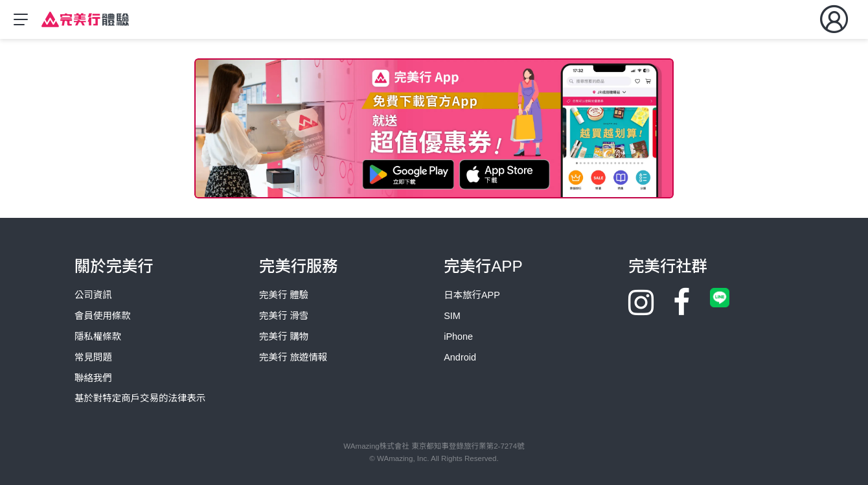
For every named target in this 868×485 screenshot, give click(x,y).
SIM (452, 316)
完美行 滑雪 (284, 316)
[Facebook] (682, 312)
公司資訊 (93, 295)
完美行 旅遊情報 (293, 357)
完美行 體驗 (284, 295)
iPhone (458, 337)
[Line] (720, 297)
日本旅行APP (472, 295)
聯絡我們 (93, 378)
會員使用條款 (103, 316)
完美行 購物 (284, 337)
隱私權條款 (98, 337)
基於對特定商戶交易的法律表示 (140, 398)
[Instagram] (641, 312)
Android (460, 357)
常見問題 (93, 357)
